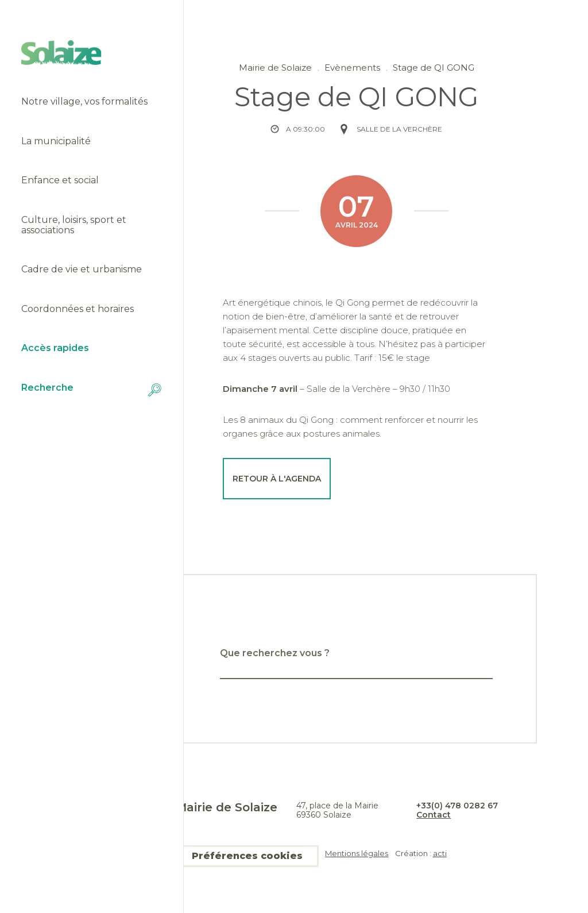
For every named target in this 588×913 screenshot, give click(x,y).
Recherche (91, 390)
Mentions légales (357, 854)
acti (440, 853)
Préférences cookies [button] (247, 856)
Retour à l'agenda (277, 479)
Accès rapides (55, 348)
